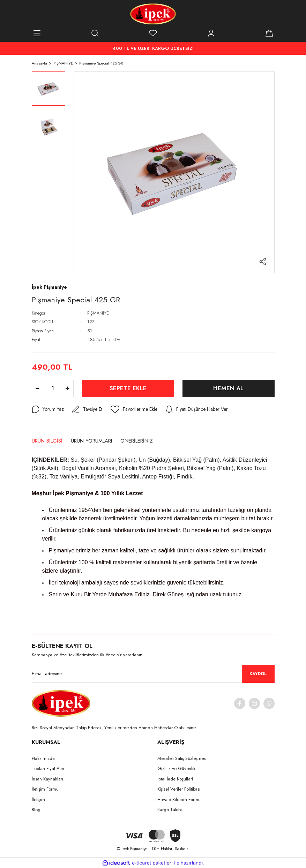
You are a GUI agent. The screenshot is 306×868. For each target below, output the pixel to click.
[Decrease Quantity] (38, 388)
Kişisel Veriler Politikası (179, 789)
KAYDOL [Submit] (258, 674)
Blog (36, 810)
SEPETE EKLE (128, 388)
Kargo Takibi (170, 810)
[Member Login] (211, 33)
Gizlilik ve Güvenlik (176, 768)
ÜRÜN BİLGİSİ (47, 441)
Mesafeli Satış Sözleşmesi (182, 758)
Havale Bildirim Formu (179, 799)
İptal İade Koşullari (175, 779)
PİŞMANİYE (98, 313)
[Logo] (153, 14)
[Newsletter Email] (153, 674)
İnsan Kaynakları (47, 779)
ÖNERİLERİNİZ (137, 441)
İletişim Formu (45, 789)
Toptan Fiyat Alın (48, 768)
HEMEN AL (228, 388)
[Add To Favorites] (134, 409)
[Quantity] (53, 388)
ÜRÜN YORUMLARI (91, 441)
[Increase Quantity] (68, 388)
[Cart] (269, 33)
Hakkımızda (43, 758)
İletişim (38, 799)
